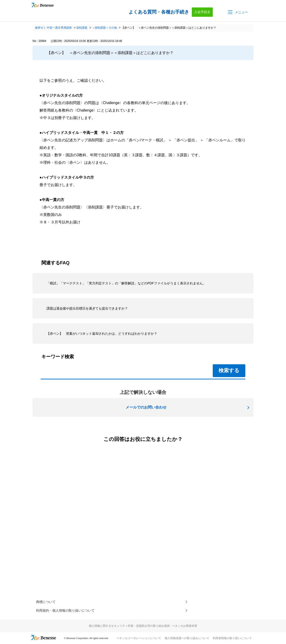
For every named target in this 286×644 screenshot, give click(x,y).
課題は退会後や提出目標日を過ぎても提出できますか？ (87, 308)
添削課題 (82, 28)
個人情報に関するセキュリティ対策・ (143, 627)
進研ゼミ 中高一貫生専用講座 (53, 28)
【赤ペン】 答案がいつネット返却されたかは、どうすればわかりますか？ (102, 334)
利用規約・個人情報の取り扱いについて (70, 612)
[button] (237, 12)
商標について (47, 602)
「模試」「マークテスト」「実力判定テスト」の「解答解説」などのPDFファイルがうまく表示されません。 (126, 283)
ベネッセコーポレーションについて (139, 640)
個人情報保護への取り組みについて (187, 640)
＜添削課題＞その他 (104, 28)
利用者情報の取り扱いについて (232, 640)
